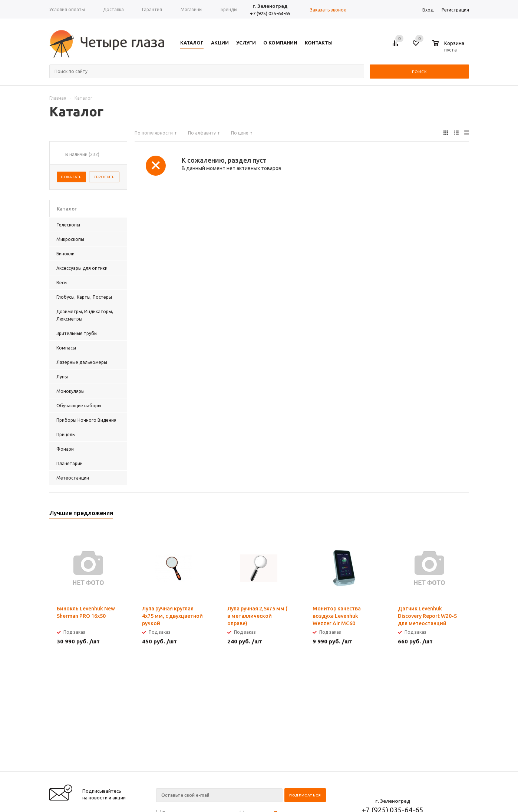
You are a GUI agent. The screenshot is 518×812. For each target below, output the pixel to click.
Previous (451, 515)
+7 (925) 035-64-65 (270, 13)
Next (464, 515)
